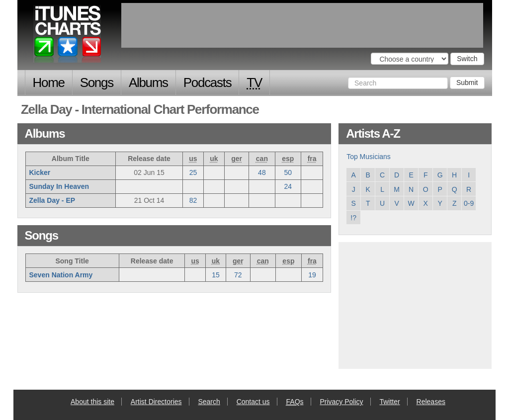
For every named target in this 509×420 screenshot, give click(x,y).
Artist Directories (156, 402)
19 (312, 275)
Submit (467, 83)
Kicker (40, 172)
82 (193, 200)
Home (49, 83)
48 (262, 172)
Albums (148, 83)
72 (238, 275)
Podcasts (208, 83)
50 (288, 172)
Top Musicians (369, 157)
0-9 (469, 203)
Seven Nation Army (61, 275)
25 (193, 172)
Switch (467, 59)
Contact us (253, 402)
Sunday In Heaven (59, 186)
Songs (97, 83)
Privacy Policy (341, 402)
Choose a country (360, 58)
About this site (92, 402)
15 (216, 275)
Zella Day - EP (52, 200)
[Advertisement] (415, 304)
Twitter (389, 402)
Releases (431, 402)
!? (353, 218)
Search (209, 402)
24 (288, 186)
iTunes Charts (68, 36)
